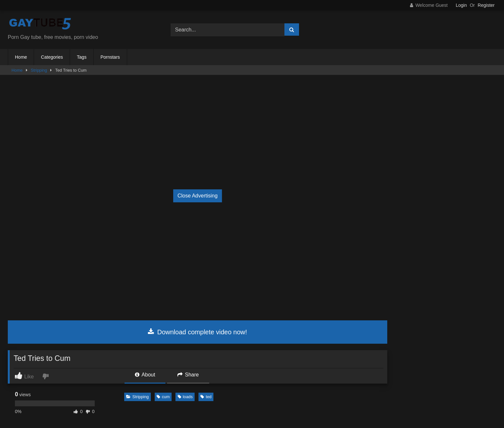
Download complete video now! (197, 332)
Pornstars (110, 57)
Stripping (39, 70)
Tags (82, 57)
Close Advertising (198, 196)
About (145, 375)
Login (461, 5)
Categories (52, 57)
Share (188, 375)
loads (185, 397)
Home (21, 57)
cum (163, 397)
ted (206, 397)
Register (486, 5)
